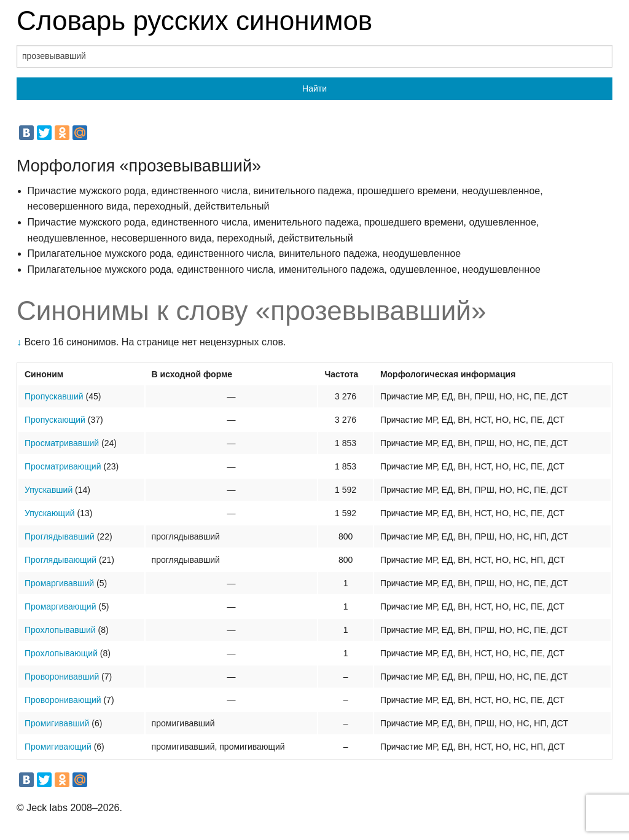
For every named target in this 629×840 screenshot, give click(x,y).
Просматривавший (62, 443)
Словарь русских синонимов (194, 21)
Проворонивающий (63, 700)
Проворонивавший (62, 677)
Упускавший (49, 490)
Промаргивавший (59, 583)
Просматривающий (63, 466)
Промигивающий (58, 747)
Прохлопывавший (60, 630)
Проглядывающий (61, 560)
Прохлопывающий (61, 653)
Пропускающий (55, 420)
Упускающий (50, 513)
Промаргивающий (60, 606)
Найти (314, 88)
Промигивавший (57, 723)
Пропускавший (54, 396)
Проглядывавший (60, 536)
